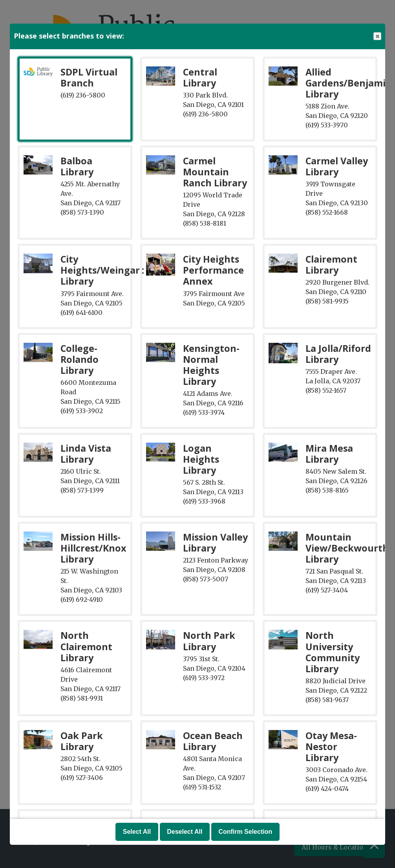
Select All (137, 832)
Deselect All (185, 832)
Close (377, 36)
